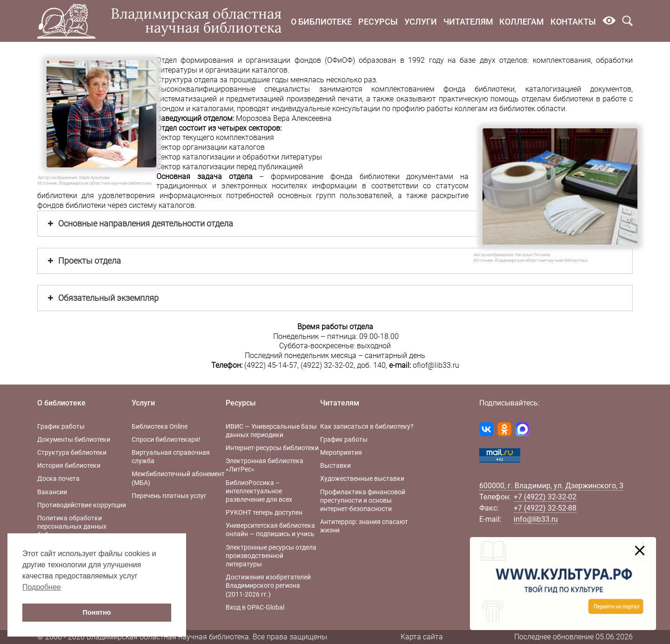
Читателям (468, 22)
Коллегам (522, 22)
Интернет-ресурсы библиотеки (272, 448)
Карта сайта (422, 637)
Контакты (573, 22)
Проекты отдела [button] (83, 261)
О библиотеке (321, 22)
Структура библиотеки (72, 452)
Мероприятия (341, 452)
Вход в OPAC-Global (255, 607)
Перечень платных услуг (169, 496)
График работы (61, 426)
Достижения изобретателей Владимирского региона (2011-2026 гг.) (268, 585)
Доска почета (58, 478)
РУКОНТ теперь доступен (264, 512)
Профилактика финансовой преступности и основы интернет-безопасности (363, 500)
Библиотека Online (160, 426)
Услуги (421, 22)
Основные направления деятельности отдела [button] (139, 224)
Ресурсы (378, 22)
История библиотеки (69, 465)
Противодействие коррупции (82, 505)
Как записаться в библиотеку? (367, 426)
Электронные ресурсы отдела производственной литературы (271, 556)
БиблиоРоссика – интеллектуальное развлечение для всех (259, 491)
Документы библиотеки (74, 439)
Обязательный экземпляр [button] (102, 298)
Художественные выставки (362, 478)
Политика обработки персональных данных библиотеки (72, 526)
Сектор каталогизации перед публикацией (230, 167)
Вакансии (52, 492)
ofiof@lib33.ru (436, 365)
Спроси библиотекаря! (166, 439)
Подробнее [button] (42, 587)
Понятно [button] (97, 612)
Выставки (335, 465)
